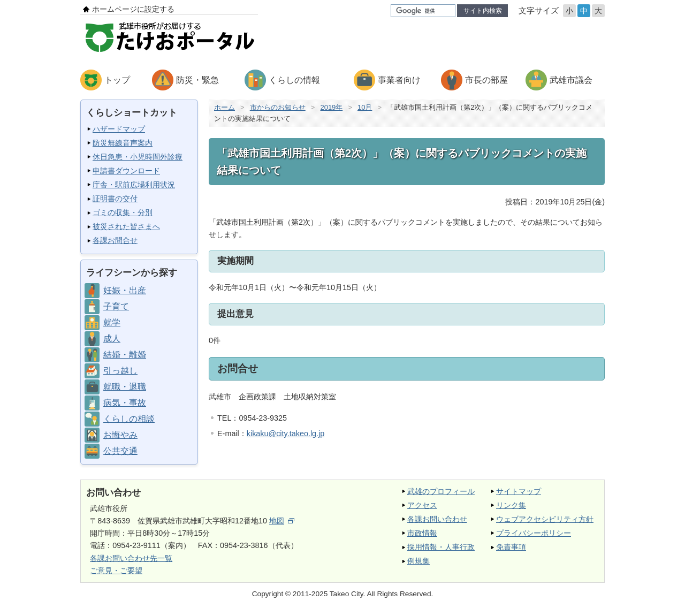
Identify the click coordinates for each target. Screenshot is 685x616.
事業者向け (399, 80)
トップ (117, 80)
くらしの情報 (294, 80)
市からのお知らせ (278, 107)
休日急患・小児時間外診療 (138, 157)
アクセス (422, 505)
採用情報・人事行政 (441, 547)
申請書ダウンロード (126, 171)
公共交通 (120, 451)
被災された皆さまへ (126, 226)
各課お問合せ (115, 240)
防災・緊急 (197, 80)
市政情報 (422, 533)
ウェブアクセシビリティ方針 (545, 519)
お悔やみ (120, 435)
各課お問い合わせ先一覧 (131, 558)
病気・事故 (125, 403)
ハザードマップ (119, 129)
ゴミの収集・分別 (123, 212)
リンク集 (511, 505)
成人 (112, 339)
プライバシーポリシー (534, 533)
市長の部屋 (486, 80)
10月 (365, 107)
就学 (112, 322)
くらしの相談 (129, 419)
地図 (282, 521)
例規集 (418, 561)
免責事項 (511, 547)
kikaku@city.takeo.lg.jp (286, 434)
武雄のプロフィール (441, 491)
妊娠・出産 (125, 290)
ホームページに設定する (133, 9)
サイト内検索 (483, 11)
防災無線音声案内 (123, 143)
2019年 (331, 107)
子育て (116, 306)
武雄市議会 (571, 80)
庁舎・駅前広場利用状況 (134, 185)
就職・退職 (125, 387)
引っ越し (120, 371)
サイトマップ (519, 491)
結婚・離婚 (125, 355)
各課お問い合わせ (437, 519)
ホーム (224, 107)
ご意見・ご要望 (116, 571)
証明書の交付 (115, 199)
